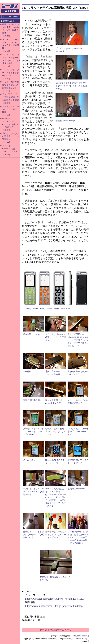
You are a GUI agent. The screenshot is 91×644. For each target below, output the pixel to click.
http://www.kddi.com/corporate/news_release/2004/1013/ (55, 599)
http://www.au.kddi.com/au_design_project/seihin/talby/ (54, 606)
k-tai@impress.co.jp (81, 636)
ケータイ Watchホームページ (56, 630)
